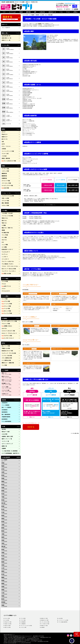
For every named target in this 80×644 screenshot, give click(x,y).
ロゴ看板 (4, 223)
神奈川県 (11, 497)
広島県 (11, 559)
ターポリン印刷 (5, 168)
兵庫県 (11, 547)
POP (3, 240)
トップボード (5, 254)
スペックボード (5, 256)
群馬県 (11, 485)
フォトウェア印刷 (6, 309)
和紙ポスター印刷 (44, 619)
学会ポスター (5, 134)
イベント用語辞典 (5, 400)
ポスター (4, 132)
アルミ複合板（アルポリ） (7, 261)
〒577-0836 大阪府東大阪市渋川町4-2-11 (18, 632)
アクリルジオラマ (5, 287)
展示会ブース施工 (5, 426)
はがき (3, 144)
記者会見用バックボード (7, 247)
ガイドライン (30, 641)
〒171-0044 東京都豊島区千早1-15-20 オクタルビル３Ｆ (20, 630)
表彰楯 (3, 228)
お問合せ (75, 12)
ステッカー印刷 (5, 199)
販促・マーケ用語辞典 (6, 402)
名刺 (3, 141)
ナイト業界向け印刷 (6, 355)
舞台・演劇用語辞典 (6, 409)
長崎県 (11, 584)
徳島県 (11, 565)
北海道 (11, 457)
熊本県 (11, 593)
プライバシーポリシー (8, 641)
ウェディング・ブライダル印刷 (8, 348)
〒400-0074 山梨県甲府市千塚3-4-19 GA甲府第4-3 (19, 634)
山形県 (11, 466)
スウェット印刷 (6, 302)
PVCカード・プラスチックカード (9, 328)
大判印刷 (4, 148)
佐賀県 (11, 581)
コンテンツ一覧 (5, 435)
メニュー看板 (5, 242)
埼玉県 (11, 488)
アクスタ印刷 (23, 612)
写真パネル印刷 (8, 619)
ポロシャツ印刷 (6, 307)
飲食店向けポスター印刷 (7, 346)
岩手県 (11, 463)
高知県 (11, 575)
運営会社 (15, 641)
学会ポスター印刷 (8, 616)
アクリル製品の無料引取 (63, 616)
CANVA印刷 (4, 428)
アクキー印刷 (23, 614)
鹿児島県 (11, 596)
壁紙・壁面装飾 (5, 201)
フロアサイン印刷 (6, 331)
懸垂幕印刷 (4, 175)
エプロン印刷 (6, 297)
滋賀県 (11, 531)
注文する (31, 427)
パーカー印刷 (6, 304)
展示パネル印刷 (8, 621)
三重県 (11, 528)
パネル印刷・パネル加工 (7, 212)
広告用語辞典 (5, 404)
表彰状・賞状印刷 (5, 158)
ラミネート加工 (5, 153)
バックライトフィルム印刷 (7, 194)
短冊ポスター (5, 137)
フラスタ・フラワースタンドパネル (9, 263)
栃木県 (11, 479)
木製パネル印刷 (6, 270)
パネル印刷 (7, 614)
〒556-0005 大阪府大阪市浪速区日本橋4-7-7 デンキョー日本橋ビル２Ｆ (24, 631)
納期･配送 (28, 12)
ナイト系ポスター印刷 (45, 617)
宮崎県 (11, 590)
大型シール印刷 (5, 197)
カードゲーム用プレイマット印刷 (9, 317)
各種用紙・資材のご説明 (7, 431)
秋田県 (11, 470)
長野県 (11, 513)
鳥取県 (11, 553)
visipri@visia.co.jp (70, 3)
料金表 (21, 12)
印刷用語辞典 (5, 397)
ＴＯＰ (4, 12)
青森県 (11, 460)
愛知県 (11, 525)
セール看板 (4, 244)
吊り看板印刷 (23, 616)
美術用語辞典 (5, 406)
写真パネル (4, 221)
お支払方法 (42, 12)
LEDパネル (4, 324)
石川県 (11, 507)
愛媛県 (11, 572)
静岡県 (11, 522)
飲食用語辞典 (5, 414)
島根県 (11, 556)
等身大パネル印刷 (8, 617)
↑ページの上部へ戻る (75, 433)
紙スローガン (5, 139)
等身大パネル (5, 216)
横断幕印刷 (4, 173)
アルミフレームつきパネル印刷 (26, 619)
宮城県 (11, 473)
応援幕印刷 (4, 177)
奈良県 (11, 544)
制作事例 (4, 424)
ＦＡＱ (61, 12)
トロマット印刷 (5, 170)
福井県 (11, 510)
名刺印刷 (43, 621)
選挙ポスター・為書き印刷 (7, 357)
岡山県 (11, 550)
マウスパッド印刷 (5, 319)
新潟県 (11, 501)
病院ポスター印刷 (44, 612)
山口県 (11, 562)
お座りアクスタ (6, 283)
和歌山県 (11, 541)
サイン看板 (4, 235)
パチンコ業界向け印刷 (6, 353)
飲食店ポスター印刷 (45, 614)
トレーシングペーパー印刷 (7, 151)
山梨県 (11, 519)
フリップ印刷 (5, 233)
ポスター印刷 (7, 612)
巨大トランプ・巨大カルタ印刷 (8, 265)
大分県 (11, 587)
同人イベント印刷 (5, 341)
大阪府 (11, 538)
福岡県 (11, 578)
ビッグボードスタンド (7, 333)
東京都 (11, 494)
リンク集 (9, 445)
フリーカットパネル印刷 (7, 214)
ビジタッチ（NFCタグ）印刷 (8, 326)
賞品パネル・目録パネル (7, 226)
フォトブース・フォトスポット (8, 268)
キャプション (5, 251)
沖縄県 (11, 600)
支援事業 (4, 442)
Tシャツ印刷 (4, 295)
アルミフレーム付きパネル (7, 258)
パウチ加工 (4, 155)
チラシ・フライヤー (6, 146)
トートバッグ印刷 (6, 300)
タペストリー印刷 (5, 180)
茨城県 (11, 482)
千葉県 (11, 491)
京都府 (11, 535)
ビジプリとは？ (13, 12)
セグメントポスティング (7, 438)
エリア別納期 (11, 454)
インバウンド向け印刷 (6, 350)
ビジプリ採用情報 (10, 447)
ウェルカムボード (5, 249)
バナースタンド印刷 (6, 182)
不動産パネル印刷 (5, 343)
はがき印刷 (61, 612)
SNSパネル (4, 237)
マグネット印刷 (5, 204)
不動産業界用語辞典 (6, 411)
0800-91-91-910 (62, 7)
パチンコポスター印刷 (45, 616)
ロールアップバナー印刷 (7, 184)
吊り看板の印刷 (5, 230)
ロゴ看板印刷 (23, 617)
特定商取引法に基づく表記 (22, 641)
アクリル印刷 (5, 278)
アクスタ (4, 280)
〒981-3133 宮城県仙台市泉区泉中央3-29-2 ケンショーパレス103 (22, 635)
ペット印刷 (4, 360)
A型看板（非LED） (7, 322)
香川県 (11, 569)
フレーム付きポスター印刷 (8, 160)
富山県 (11, 504)
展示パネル (4, 219)
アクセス (68, 12)
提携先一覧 (4, 440)
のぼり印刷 (5, 187)
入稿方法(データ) (52, 12)
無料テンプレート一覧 (6, 433)
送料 (35, 12)
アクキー (4, 285)
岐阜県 (11, 516)
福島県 (11, 476)
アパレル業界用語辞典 (6, 416)
